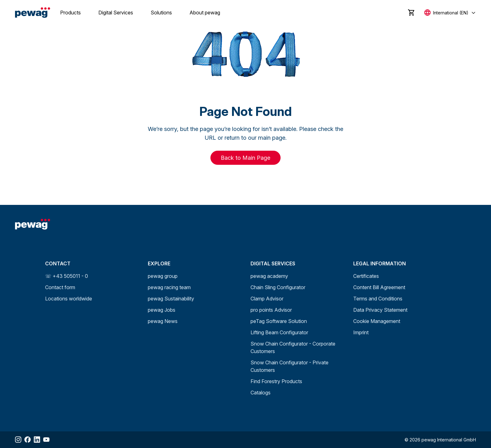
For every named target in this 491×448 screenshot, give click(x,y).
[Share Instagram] (18, 440)
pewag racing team (169, 287)
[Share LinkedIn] (37, 440)
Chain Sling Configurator (278, 287)
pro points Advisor (271, 310)
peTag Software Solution (279, 321)
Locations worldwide (69, 299)
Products (70, 13)
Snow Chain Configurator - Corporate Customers (293, 347)
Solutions (161, 13)
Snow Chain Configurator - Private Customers (289, 366)
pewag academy (269, 276)
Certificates (366, 276)
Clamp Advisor (267, 299)
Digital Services (116, 13)
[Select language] (450, 13)
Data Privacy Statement (380, 310)
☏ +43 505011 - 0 (67, 276)
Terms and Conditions (378, 299)
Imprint (361, 332)
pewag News (163, 321)
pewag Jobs (162, 310)
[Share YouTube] (46, 440)
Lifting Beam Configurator (279, 332)
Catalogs (261, 393)
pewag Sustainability (171, 299)
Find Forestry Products (276, 381)
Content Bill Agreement (379, 287)
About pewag (205, 13)
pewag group (163, 276)
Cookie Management (377, 321)
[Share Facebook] (28, 440)
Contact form (60, 287)
